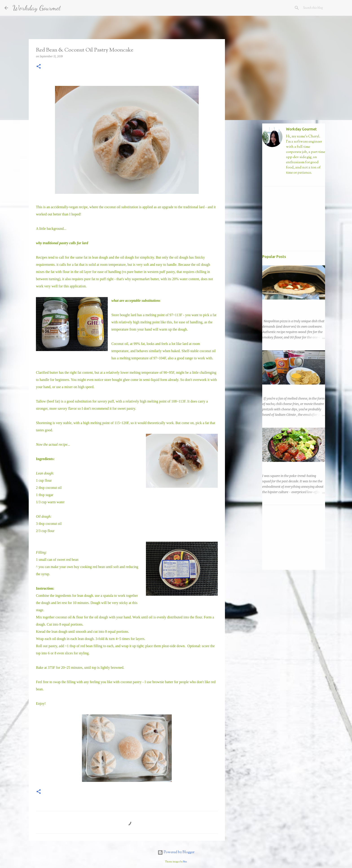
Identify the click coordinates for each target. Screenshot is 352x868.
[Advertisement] (248, 194)
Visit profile (294, 180)
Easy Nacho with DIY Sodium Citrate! (289, 389)
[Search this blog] (325, 8)
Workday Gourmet (37, 8)
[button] (39, 67)
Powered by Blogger (176, 852)
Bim (185, 862)
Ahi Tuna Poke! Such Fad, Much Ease (289, 466)
